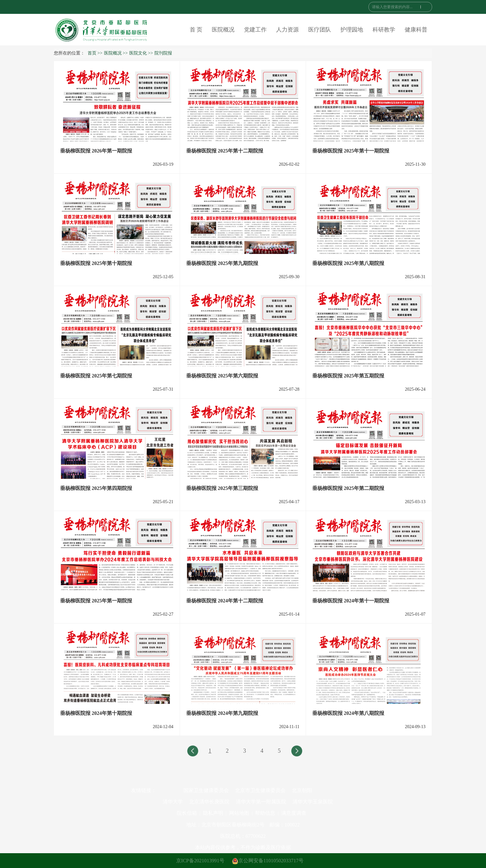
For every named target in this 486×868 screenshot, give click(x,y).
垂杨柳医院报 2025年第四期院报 (96, 488)
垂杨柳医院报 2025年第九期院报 (222, 263)
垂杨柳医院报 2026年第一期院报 (96, 151)
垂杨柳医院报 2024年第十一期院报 (351, 601)
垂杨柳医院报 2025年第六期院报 (222, 376)
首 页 (196, 30)
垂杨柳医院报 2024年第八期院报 (348, 713)
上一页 (193, 752)
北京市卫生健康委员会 (260, 790)
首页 (92, 53)
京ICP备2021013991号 (200, 861)
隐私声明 (213, 813)
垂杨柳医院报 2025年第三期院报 (222, 488)
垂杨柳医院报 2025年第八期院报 (348, 263)
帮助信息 (265, 813)
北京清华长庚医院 (209, 802)
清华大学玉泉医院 (313, 802)
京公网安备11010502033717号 (268, 861)
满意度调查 (294, 813)
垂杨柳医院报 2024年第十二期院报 (225, 601)
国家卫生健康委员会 (206, 790)
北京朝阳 (302, 790)
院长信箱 (187, 813)
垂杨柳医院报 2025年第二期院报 (348, 488)
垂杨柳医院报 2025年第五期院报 (348, 376)
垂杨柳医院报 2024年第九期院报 (222, 713)
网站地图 (239, 813)
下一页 (297, 752)
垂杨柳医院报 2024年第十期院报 (96, 713)
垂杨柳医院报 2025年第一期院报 (96, 601)
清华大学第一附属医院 (261, 802)
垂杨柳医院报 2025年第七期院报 (96, 376)
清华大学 (173, 802)
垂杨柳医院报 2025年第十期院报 (96, 263)
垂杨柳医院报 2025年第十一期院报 (351, 151)
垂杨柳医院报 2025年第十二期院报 (225, 151)
